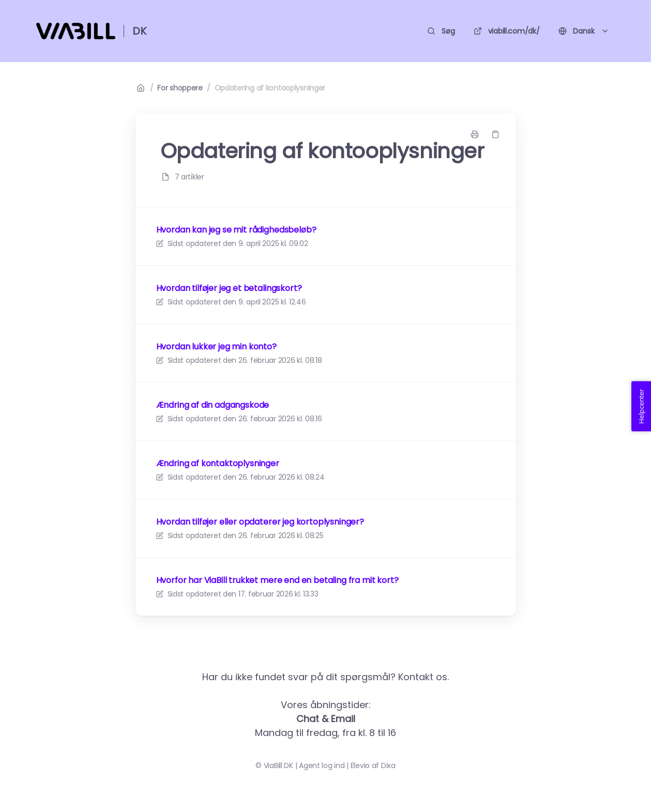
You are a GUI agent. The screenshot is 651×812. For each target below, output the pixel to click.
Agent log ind (322, 765)
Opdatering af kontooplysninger (270, 88)
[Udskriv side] (475, 134)
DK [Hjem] (139, 31)
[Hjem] (76, 31)
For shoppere (180, 88)
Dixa (388, 765)
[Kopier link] (495, 134)
